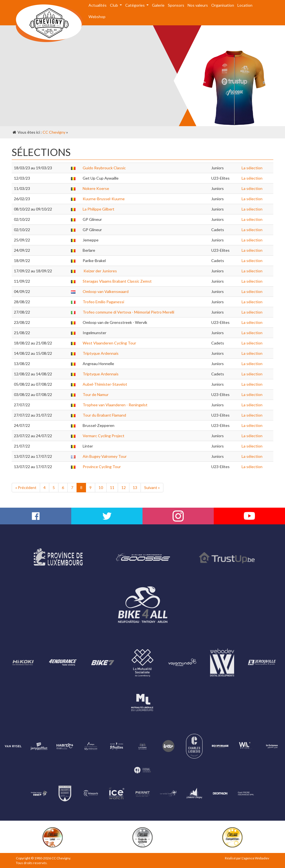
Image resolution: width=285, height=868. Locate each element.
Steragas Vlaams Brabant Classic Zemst (117, 281)
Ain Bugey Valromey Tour (105, 456)
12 (124, 487)
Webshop (97, 17)
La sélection (252, 168)
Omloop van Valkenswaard (106, 291)
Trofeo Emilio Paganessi (103, 302)
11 (112, 487)
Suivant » (152, 487)
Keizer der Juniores (100, 271)
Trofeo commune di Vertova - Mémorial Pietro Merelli (128, 312)
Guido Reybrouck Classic (104, 168)
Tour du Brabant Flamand (104, 415)
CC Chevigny (54, 132)
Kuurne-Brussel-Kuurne (104, 199)
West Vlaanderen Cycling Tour (109, 343)
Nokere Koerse (96, 188)
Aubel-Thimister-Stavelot (105, 384)
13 (135, 487)
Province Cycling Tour (102, 467)
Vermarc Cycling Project (104, 436)
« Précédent (26, 487)
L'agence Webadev (255, 858)
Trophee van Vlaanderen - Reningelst (115, 405)
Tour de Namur (96, 394)
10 (101, 487)
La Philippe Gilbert (99, 209)
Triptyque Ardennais (101, 353)
